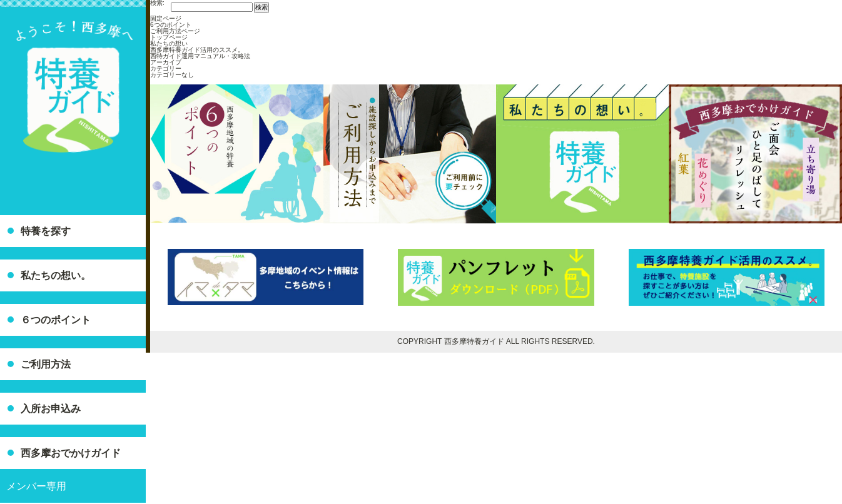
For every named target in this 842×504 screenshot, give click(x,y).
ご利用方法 (46, 364)
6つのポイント (171, 25)
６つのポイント (56, 320)
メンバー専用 (36, 486)
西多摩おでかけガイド (71, 453)
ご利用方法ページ (175, 31)
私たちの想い (169, 43)
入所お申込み (51, 409)
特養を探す (46, 231)
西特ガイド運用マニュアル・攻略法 (200, 56)
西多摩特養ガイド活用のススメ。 (197, 50)
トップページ (169, 37)
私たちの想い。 (56, 275)
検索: (157, 3)
